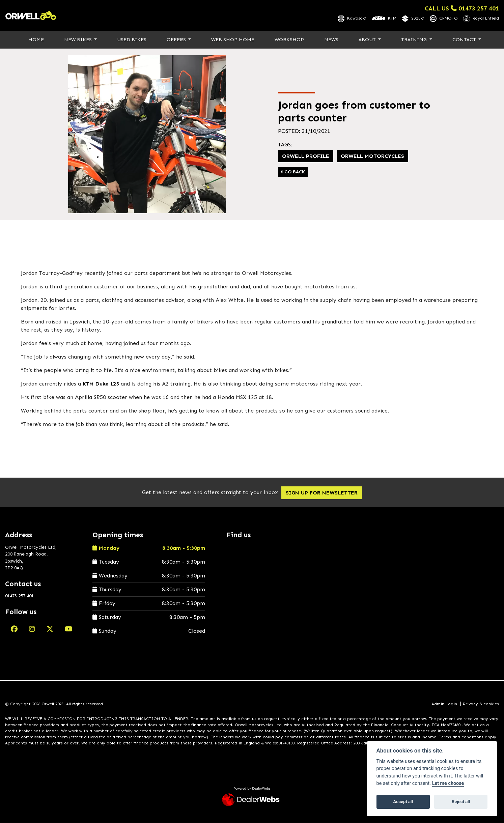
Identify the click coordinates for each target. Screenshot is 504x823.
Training (415, 40)
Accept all (403, 802)
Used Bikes (132, 40)
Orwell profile (306, 156)
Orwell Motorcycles (372, 156)
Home (36, 40)
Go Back (293, 172)
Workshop (289, 40)
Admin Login (444, 705)
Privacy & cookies (481, 705)
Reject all (461, 802)
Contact (465, 40)
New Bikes (79, 40)
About (368, 40)
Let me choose (448, 783)
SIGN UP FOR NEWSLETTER (325, 493)
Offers (177, 40)
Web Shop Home (233, 40)
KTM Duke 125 (101, 384)
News (331, 40)
